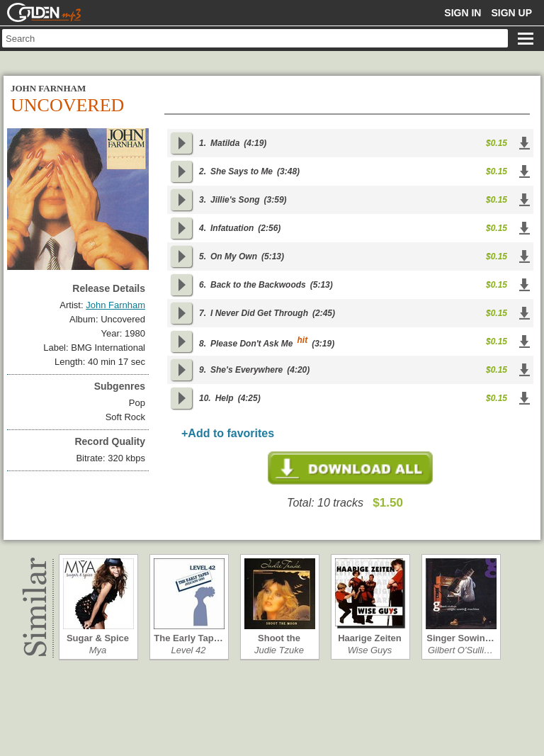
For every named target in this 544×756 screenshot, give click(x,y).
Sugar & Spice (98, 638)
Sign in (463, 13)
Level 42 (188, 650)
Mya (98, 650)
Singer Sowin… (460, 638)
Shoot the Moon (279, 638)
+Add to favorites (228, 433)
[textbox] (255, 38)
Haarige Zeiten (370, 638)
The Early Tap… (188, 638)
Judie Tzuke (279, 650)
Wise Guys (370, 650)
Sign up (511, 13)
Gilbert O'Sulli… (460, 650)
